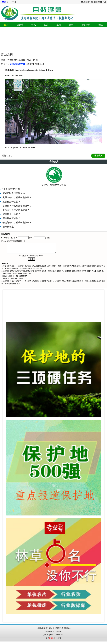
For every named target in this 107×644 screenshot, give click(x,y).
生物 (59, 25)
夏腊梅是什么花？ (11, 202)
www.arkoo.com (17, 279)
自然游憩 (37, 12)
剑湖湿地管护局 (17, 64)
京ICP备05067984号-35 (53, 635)
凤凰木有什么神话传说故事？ (17, 197)
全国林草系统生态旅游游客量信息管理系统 (54, 628)
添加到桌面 (97, 2)
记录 (71, 25)
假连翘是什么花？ (11, 214)
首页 (6, 25)
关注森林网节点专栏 (54, 631)
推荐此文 (98, 156)
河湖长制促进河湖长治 (14, 193)
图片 (46, 25)
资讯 (34, 25)
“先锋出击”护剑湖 (11, 189)
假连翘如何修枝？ (11, 218)
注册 (14, 2)
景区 (101, 25)
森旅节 (20, 25)
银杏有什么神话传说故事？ (16, 210)
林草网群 (85, 2)
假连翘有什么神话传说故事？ (17, 222)
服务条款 (11, 266)
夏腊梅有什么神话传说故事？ (17, 206)
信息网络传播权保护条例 (42, 281)
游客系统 (86, 25)
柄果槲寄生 (8, 227)
